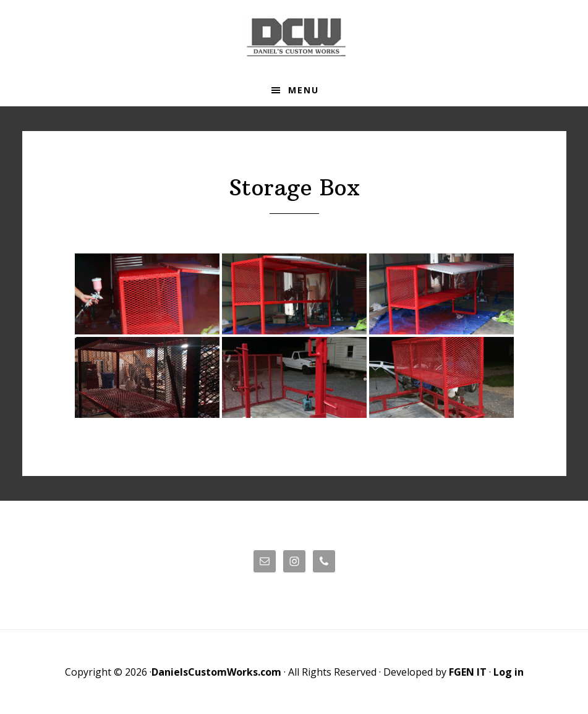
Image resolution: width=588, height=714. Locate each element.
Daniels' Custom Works (294, 37)
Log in (509, 672)
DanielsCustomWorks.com (216, 672)
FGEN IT (468, 672)
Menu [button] (304, 90)
